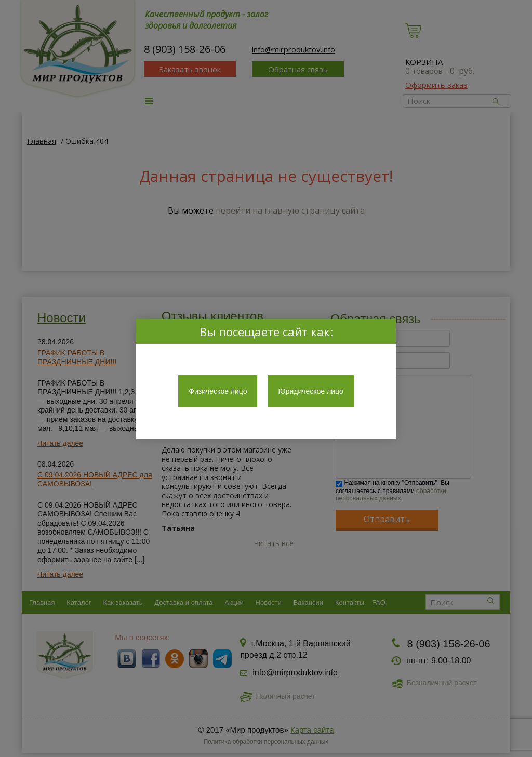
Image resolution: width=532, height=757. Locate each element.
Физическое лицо (218, 391)
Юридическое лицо (310, 391)
